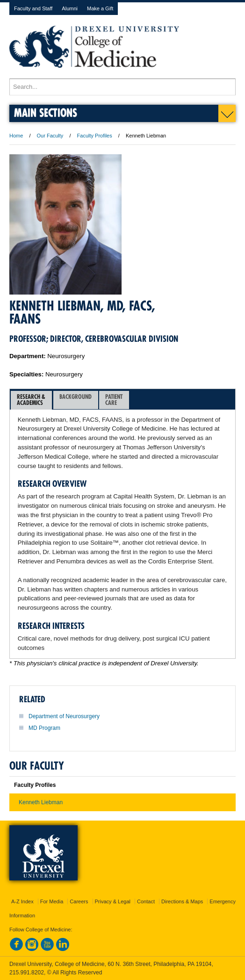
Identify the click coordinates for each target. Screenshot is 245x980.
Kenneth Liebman (41, 802)
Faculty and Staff (33, 8)
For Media (52, 901)
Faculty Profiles (95, 136)
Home (16, 136)
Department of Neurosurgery (64, 716)
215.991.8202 (27, 973)
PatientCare (114, 400)
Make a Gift (100, 8)
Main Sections (46, 112)
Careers (79, 901)
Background (76, 400)
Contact (146, 901)
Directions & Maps (182, 901)
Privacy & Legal (113, 901)
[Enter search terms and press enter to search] (122, 87)
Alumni (70, 8)
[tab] (31, 400)
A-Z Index (22, 901)
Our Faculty (50, 136)
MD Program (44, 728)
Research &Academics (31, 400)
